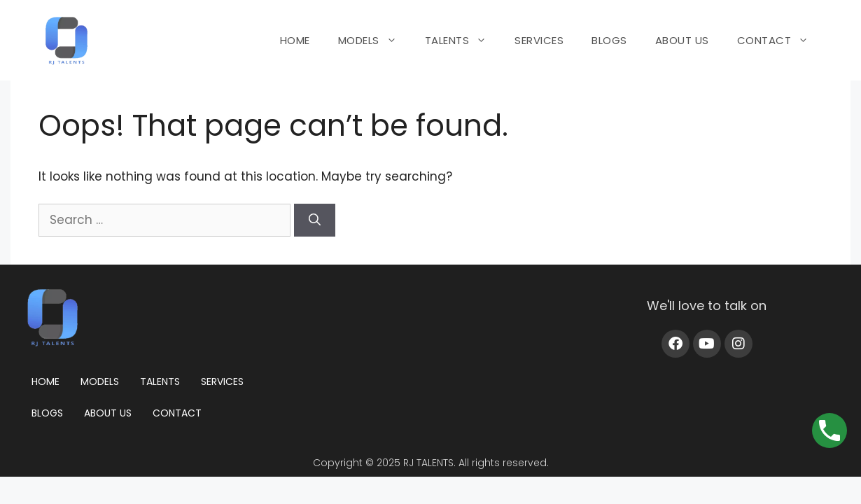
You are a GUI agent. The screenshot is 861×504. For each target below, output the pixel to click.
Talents (160, 381)
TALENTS (463, 41)
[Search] (315, 220)
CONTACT (780, 41)
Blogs (47, 413)
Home (45, 381)
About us (108, 413)
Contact (177, 413)
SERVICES (539, 40)
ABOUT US (682, 40)
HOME (295, 40)
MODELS (374, 41)
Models (100, 381)
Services (222, 381)
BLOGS (609, 40)
